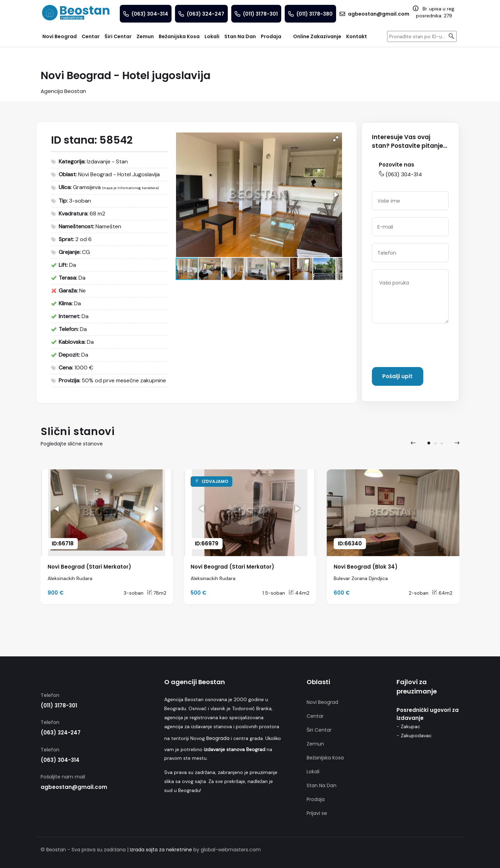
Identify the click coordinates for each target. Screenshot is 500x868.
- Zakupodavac (414, 735)
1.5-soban (274, 593)
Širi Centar (319, 730)
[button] (336, 139)
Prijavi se (317, 813)
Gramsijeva (87, 187)
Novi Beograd (322, 702)
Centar (315, 716)
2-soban (419, 593)
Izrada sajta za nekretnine (161, 850)
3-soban (134, 593)
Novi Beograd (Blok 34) (366, 567)
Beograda (218, 738)
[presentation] (425, 347)
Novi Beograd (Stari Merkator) (89, 567)
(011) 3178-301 (59, 705)
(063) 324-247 (61, 733)
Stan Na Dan (322, 785)
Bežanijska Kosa (325, 758)
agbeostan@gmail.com (74, 787)
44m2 (299, 593)
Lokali (313, 772)
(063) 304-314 (400, 174)
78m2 (157, 593)
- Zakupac (408, 726)
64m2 (442, 593)
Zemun (315, 744)
